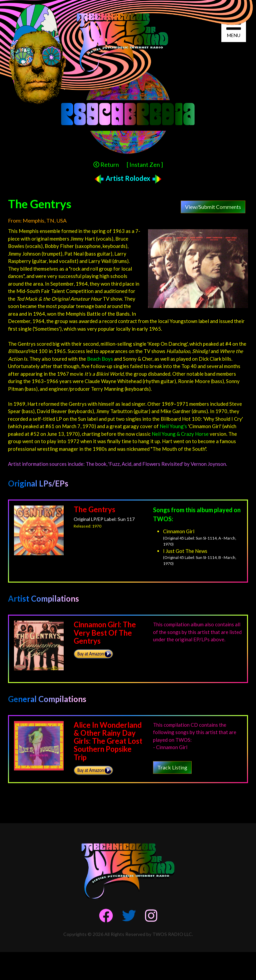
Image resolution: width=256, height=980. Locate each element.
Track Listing (172, 767)
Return (106, 165)
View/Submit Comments (213, 207)
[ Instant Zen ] (145, 165)
